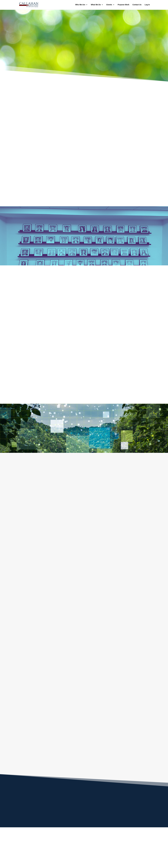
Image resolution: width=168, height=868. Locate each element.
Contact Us (137, 5)
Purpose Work (123, 5)
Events (109, 5)
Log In (147, 5)
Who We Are (80, 5)
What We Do (96, 5)
